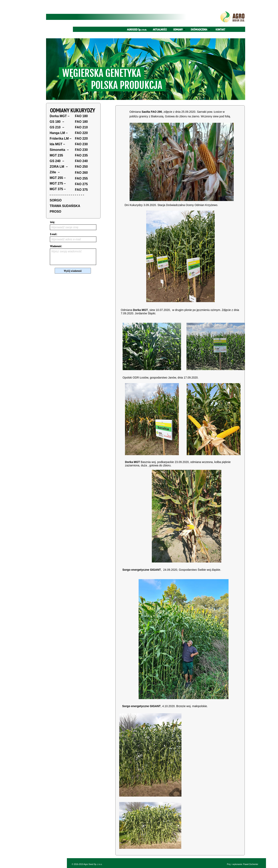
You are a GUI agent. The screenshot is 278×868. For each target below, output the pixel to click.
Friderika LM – (60, 139)
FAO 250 (81, 167)
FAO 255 (81, 178)
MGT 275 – (58, 183)
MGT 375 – (58, 189)
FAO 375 (81, 190)
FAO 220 (81, 133)
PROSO (55, 212)
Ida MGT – (57, 144)
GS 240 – (57, 161)
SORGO (56, 200)
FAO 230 (81, 144)
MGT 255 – (58, 178)
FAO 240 (81, 161)
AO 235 (82, 155)
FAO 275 (81, 184)
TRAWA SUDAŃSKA (65, 206)
